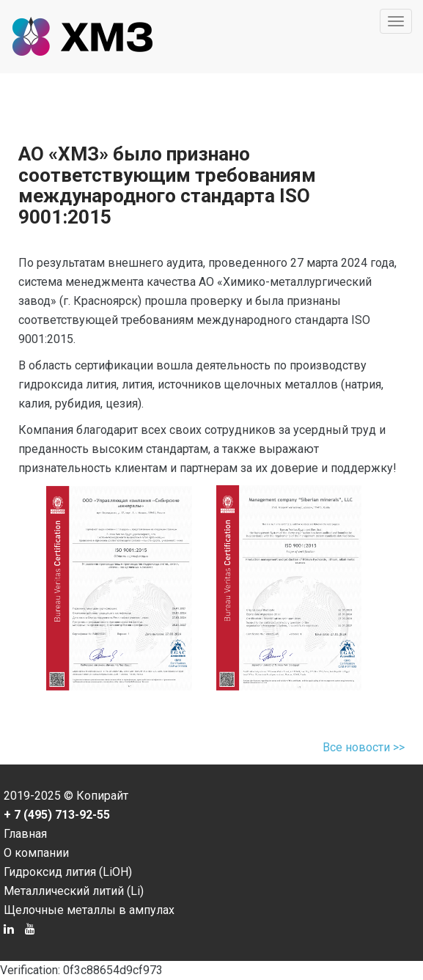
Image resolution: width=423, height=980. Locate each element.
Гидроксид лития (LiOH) (68, 872)
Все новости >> (364, 747)
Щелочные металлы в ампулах (89, 910)
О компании (36, 853)
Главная (25, 834)
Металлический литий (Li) (74, 891)
